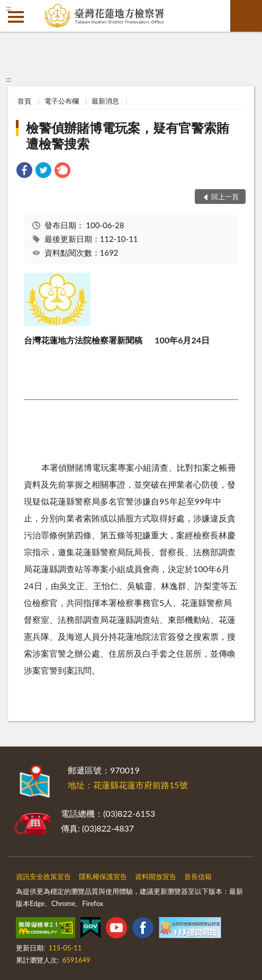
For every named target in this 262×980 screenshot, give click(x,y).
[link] (24, 171)
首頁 (24, 101)
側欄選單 (16, 17)
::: (8, 8)
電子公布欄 (62, 101)
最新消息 (105, 101)
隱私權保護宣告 (103, 876)
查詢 (246, 16)
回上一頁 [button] (225, 197)
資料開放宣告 (156, 876)
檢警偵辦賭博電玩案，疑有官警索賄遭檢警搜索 (128, 136)
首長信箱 (198, 876)
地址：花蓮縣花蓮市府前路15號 (128, 785)
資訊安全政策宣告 (43, 876)
